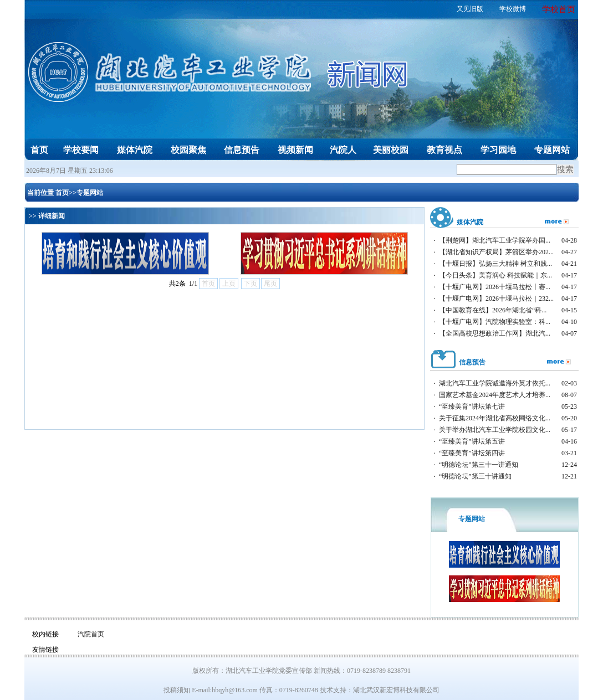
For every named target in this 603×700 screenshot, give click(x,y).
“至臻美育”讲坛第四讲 (472, 453)
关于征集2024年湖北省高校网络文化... (495, 418)
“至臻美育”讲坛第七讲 (472, 406)
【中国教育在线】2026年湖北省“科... (493, 310)
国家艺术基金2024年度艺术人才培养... (495, 395)
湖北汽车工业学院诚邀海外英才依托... (495, 383)
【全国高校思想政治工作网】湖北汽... (495, 333)
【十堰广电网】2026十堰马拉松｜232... (496, 298)
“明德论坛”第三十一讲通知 (479, 465)
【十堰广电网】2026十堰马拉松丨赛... (495, 287)
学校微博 (513, 9)
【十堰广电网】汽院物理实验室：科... (495, 322)
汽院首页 (91, 634)
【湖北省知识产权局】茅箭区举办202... (496, 252)
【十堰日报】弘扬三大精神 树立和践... (495, 264)
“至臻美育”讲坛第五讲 (472, 441)
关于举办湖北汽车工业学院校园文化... (495, 430)
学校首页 (559, 9)
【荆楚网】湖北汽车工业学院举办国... (495, 240)
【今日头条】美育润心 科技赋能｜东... (495, 275)
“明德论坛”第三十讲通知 (475, 476)
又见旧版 (470, 9)
